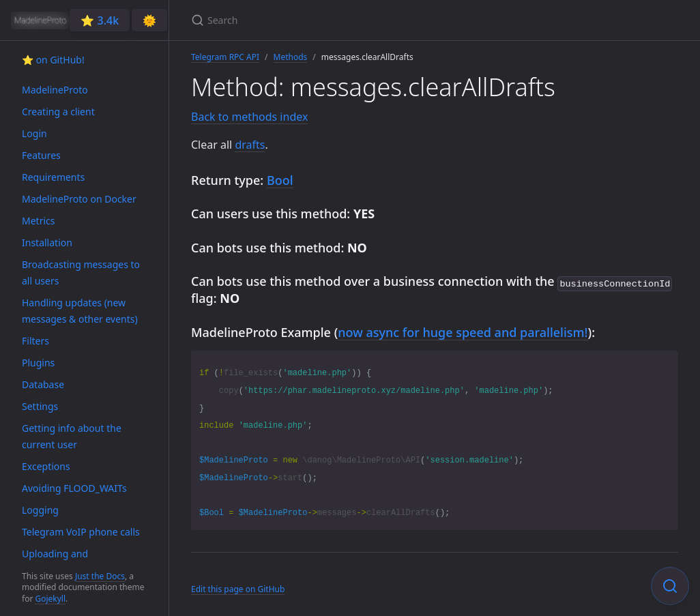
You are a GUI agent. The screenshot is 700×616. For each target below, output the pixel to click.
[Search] (352, 20)
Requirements (53, 177)
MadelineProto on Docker (79, 199)
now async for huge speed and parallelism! (463, 331)
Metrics (38, 221)
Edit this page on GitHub (238, 588)
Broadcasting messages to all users (81, 273)
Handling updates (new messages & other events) (80, 311)
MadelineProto (55, 90)
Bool (280, 180)
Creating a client (58, 112)
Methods (291, 57)
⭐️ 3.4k (100, 20)
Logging (40, 510)
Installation (47, 243)
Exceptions (46, 466)
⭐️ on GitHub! (53, 60)
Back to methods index (249, 117)
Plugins (38, 363)
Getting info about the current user (72, 436)
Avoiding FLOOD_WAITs (74, 488)
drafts (250, 145)
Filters (35, 341)
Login (34, 133)
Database (43, 384)
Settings (40, 406)
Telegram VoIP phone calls (81, 532)
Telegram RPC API (225, 57)
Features (41, 155)
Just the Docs (100, 576)
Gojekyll (50, 599)
